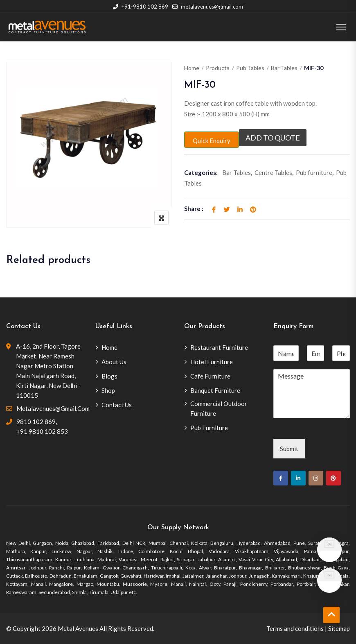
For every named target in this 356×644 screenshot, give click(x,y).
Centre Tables (273, 172)
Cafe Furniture (210, 376)
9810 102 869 (36, 422)
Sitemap (339, 628)
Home (192, 68)
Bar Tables (284, 68)
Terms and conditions (295, 628)
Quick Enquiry (212, 141)
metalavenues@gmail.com (208, 7)
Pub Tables (250, 68)
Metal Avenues (78, 628)
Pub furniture (314, 172)
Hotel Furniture (212, 362)
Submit (289, 449)
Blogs (109, 376)
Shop (108, 390)
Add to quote (273, 138)
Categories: (201, 172)
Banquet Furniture (215, 390)
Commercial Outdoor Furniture (219, 408)
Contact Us (117, 405)
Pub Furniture (209, 428)
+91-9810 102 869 (141, 7)
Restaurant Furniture (219, 347)
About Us (114, 362)
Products (218, 68)
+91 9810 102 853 (42, 431)
